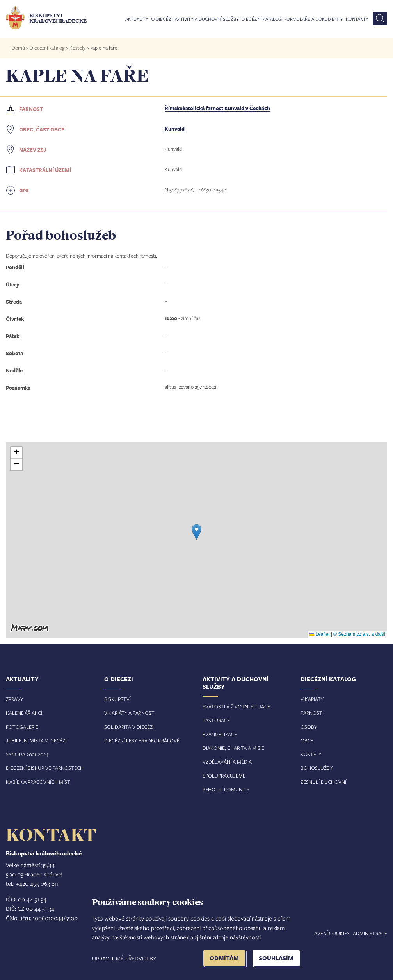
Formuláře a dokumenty (314, 19)
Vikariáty (312, 699)
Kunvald (175, 129)
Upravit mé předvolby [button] (124, 958)
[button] (196, 532)
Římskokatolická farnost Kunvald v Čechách (217, 108)
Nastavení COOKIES (326, 933)
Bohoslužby (317, 768)
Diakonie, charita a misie (233, 748)
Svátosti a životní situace (236, 706)
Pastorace (216, 720)
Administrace (370, 933)
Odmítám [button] (224, 958)
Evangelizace (220, 734)
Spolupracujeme (224, 776)
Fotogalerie (22, 727)
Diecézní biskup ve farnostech (45, 768)
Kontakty (357, 19)
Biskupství (117, 699)
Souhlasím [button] (276, 958)
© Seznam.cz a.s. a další (359, 634)
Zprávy (14, 699)
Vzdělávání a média (227, 762)
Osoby (309, 727)
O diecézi (162, 19)
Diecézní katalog (262, 19)
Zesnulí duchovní (323, 782)
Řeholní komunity (226, 789)
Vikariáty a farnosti (130, 713)
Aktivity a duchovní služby (207, 19)
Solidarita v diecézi (129, 727)
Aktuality (137, 19)
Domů (18, 48)
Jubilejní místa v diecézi (36, 740)
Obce (307, 740)
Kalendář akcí (24, 713)
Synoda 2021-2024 (27, 754)
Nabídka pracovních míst (38, 782)
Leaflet (319, 634)
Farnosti (312, 713)
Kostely (77, 48)
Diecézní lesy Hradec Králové (142, 740)
